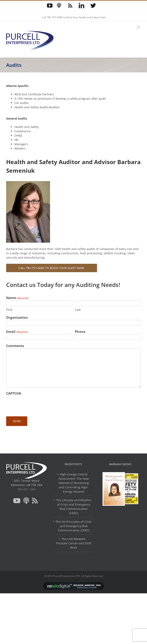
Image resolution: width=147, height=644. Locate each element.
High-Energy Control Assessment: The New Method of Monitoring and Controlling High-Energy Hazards (74, 483)
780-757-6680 (55, 17)
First (9, 309)
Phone (80, 332)
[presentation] (37, 404)
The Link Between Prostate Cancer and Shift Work (74, 543)
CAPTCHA (14, 393)
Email (17, 332)
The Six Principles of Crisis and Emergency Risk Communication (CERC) (74, 526)
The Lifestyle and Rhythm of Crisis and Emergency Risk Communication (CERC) (74, 507)
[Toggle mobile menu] (139, 27)
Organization (17, 317)
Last (78, 309)
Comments (15, 346)
